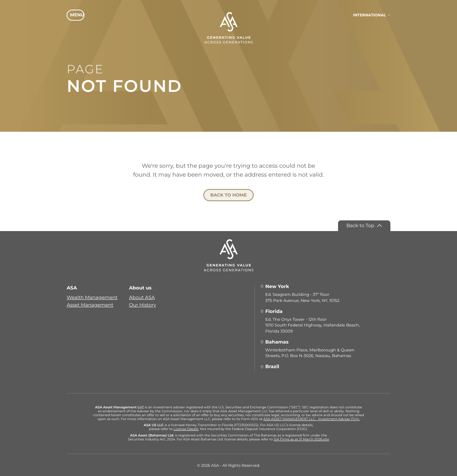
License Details (186, 428)
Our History (142, 303)
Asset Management (90, 303)
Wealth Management (92, 296)
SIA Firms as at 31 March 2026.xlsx (301, 438)
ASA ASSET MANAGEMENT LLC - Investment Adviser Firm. (311, 417)
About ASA (142, 296)
